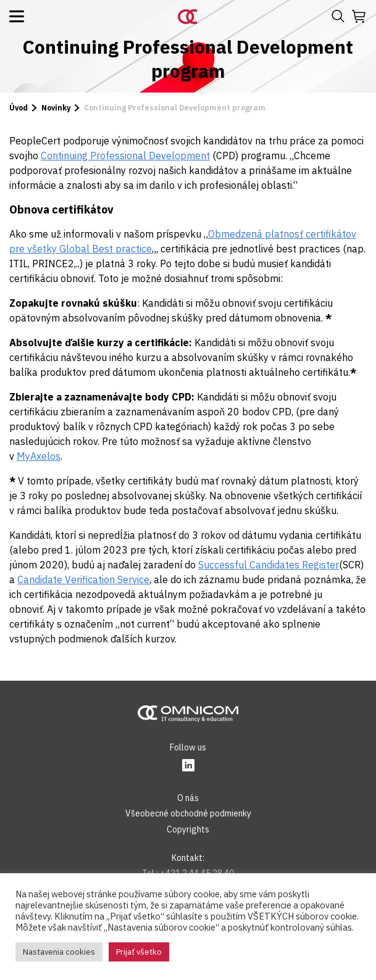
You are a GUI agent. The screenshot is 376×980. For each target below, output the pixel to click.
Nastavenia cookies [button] (59, 952)
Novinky (56, 108)
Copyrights (188, 829)
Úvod (19, 108)
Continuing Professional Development (125, 156)
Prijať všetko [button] (139, 952)
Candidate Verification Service (83, 579)
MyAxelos (39, 456)
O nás (188, 798)
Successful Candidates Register (269, 565)
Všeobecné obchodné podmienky (188, 813)
